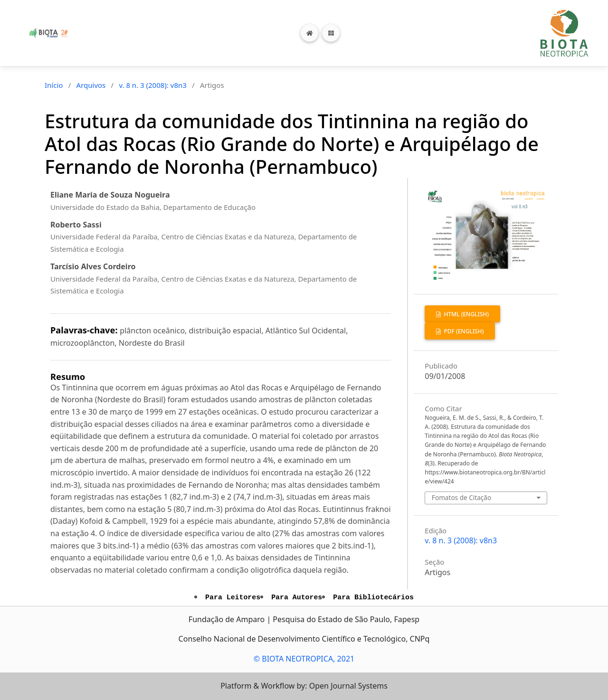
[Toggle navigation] (331, 33)
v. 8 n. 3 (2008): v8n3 (152, 85)
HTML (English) (465, 314)
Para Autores (297, 597)
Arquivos (91, 85)
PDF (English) (463, 331)
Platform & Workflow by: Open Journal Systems (304, 686)
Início (54, 85)
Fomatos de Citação (461, 497)
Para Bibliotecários (373, 597)
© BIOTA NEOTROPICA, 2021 (304, 659)
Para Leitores (233, 597)
